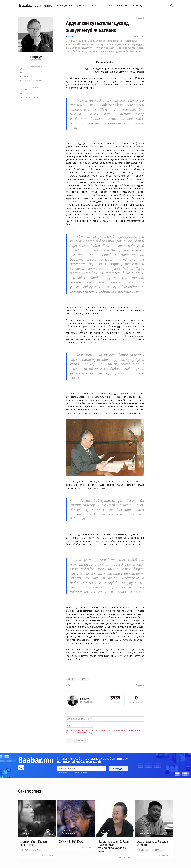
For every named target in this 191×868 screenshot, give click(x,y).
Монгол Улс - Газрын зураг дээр (34, 843)
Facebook (26, 77)
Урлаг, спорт (98, 6)
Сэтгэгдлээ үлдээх (77, 741)
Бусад (110, 6)
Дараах (140, 18)
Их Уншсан (27, 93)
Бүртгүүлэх (119, 768)
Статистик (122, 6)
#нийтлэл (83, 679)
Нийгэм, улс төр (65, 6)
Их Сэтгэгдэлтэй (29, 97)
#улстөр (25, 850)
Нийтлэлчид (137, 6)
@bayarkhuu (36, 60)
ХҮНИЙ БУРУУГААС (71, 842)
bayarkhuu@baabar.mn (32, 80)
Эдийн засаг (82, 6)
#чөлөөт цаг (144, 850)
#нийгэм (71, 679)
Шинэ (24, 90)
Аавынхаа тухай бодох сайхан (153, 843)
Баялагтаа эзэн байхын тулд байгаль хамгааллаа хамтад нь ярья (114, 847)
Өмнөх (70, 18)
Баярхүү (71, 37)
